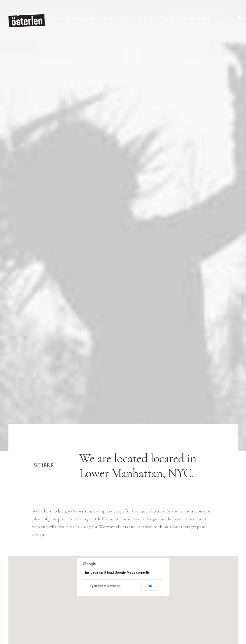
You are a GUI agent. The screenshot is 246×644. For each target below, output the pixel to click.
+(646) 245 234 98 (23, 573)
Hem (54, 18)
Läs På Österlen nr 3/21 (186, 18)
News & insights (105, 596)
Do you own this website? (105, 260)
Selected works (104, 565)
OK (150, 260)
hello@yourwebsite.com (30, 565)
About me (100, 581)
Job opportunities (107, 589)
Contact (98, 604)
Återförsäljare (116, 18)
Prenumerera (80, 18)
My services (101, 573)
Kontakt (147, 18)
